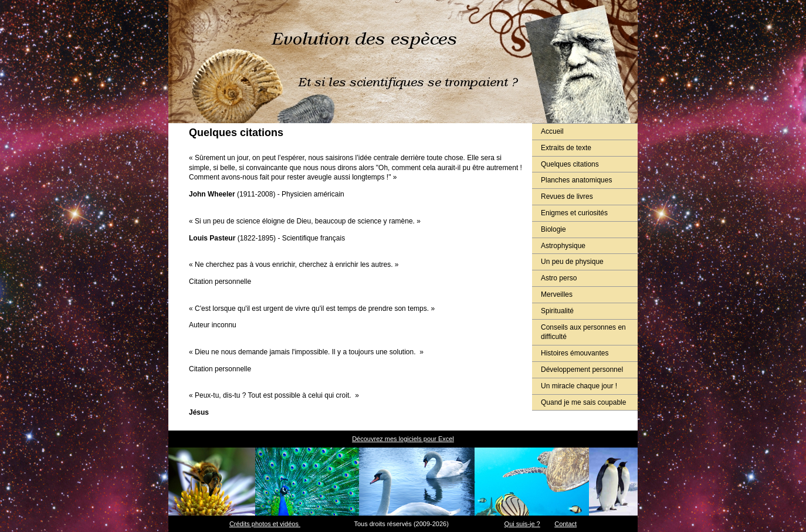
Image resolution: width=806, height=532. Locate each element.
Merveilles (557, 294)
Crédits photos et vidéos (265, 524)
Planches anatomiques (576, 180)
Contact (565, 524)
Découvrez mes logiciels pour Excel (403, 439)
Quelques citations (570, 164)
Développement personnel (582, 370)
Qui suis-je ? (522, 524)
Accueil (552, 131)
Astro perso (559, 278)
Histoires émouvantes (575, 353)
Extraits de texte (566, 148)
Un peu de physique (572, 262)
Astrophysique (563, 246)
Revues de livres (567, 196)
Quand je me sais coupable (583, 402)
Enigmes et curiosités (574, 213)
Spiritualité (557, 311)
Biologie (553, 229)
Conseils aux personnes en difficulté (583, 332)
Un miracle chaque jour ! (579, 386)
